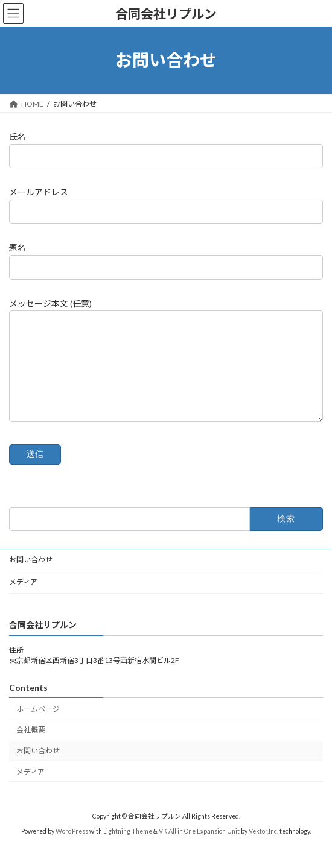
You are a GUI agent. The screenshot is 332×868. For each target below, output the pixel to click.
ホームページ (38, 727)
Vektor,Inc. (263, 849)
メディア (23, 600)
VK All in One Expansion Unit (199, 849)
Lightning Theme (128, 849)
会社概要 (31, 748)
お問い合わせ (31, 578)
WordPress (72, 849)
